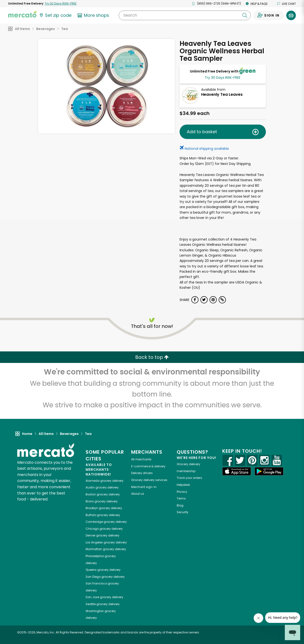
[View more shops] (94, 15)
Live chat (286, 4)
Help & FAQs (257, 4)
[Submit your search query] (245, 15)
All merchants (141, 459)
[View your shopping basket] (291, 15)
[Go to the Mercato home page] (22, 14)
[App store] (237, 471)
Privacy (182, 492)
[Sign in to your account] (269, 15)
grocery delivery (105, 481)
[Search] (185, 15)
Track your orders (189, 478)
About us (138, 494)
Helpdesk (183, 485)
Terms (181, 498)
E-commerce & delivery (148, 466)
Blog (180, 505)
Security (183, 512)
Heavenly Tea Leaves (222, 94)
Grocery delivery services (149, 480)
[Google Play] (269, 471)
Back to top (152, 357)
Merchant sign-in (144, 487)
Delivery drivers (142, 473)
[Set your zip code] (55, 15)
